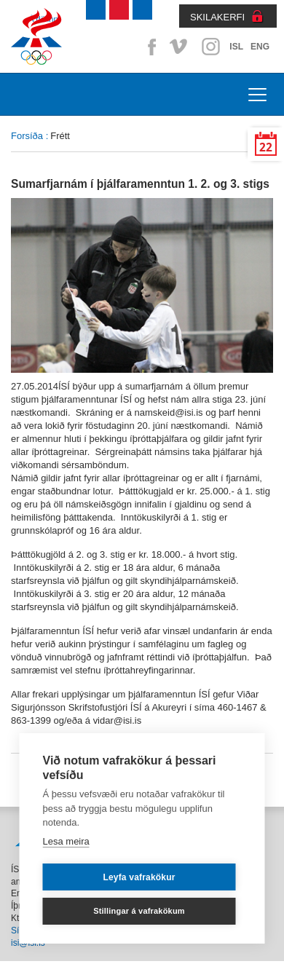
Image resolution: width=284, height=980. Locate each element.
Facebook (149, 47)
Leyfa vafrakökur (139, 877)
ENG (260, 47)
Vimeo (180, 47)
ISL (236, 47)
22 (266, 147)
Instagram (210, 47)
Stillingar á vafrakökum (139, 911)
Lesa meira (66, 841)
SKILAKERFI (217, 17)
